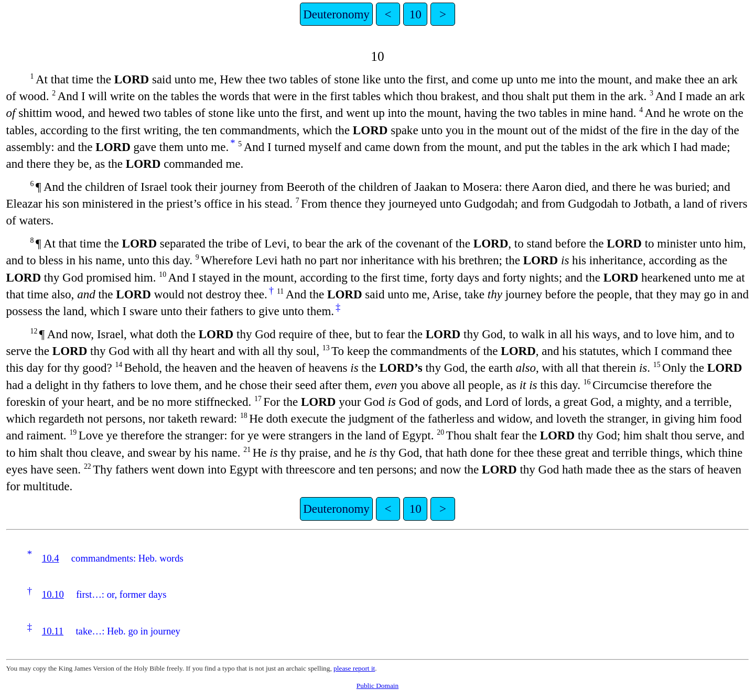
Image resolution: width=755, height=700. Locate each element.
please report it (354, 668)
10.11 (53, 631)
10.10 (53, 594)
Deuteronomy (336, 14)
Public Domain (377, 686)
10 (416, 14)
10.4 (51, 558)
